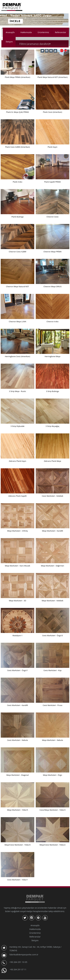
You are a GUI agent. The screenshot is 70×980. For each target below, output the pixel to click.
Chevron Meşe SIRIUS (52, 286)
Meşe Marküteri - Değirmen (52, 566)
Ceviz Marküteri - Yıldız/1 (17, 880)
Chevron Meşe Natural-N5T (17, 286)
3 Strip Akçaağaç (52, 426)
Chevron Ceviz (53, 217)
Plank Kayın (52, 147)
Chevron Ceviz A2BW (17, 252)
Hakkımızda (26, 32)
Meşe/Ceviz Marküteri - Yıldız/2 (53, 845)
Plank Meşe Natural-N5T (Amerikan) (53, 77)
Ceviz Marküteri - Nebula (17, 740)
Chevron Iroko (53, 322)
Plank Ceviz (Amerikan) (52, 112)
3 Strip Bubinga (52, 391)
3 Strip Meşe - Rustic (17, 391)
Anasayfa (10, 32)
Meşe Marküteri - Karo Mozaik (17, 566)
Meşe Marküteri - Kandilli (52, 531)
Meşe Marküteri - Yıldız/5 (18, 810)
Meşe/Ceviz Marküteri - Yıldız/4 (18, 845)
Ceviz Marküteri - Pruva (52, 705)
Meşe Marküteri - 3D (17, 601)
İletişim (9, 42)
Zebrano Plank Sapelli (17, 496)
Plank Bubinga (17, 217)
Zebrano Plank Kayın (18, 461)
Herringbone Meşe (52, 356)
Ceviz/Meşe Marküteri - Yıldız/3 (53, 810)
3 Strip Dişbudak (17, 426)
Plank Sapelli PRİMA (52, 182)
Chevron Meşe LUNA (17, 322)
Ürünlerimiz (43, 32)
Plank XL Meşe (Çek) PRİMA (17, 112)
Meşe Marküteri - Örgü (52, 775)
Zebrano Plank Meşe (52, 461)
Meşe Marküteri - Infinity (17, 531)
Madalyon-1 (17, 635)
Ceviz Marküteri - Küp (52, 670)
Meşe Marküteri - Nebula (53, 740)
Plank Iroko (18, 182)
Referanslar (61, 32)
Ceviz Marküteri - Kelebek (52, 496)
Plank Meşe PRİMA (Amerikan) (17, 77)
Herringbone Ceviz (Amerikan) (17, 356)
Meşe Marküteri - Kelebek (52, 601)
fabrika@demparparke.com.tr (24, 954)
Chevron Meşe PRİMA (53, 252)
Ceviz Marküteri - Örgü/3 (53, 635)
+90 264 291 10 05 (18, 962)
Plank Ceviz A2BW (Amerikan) (17, 147)
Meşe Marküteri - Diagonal (18, 775)
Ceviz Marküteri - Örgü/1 (18, 670)
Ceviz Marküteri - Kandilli (17, 705)
